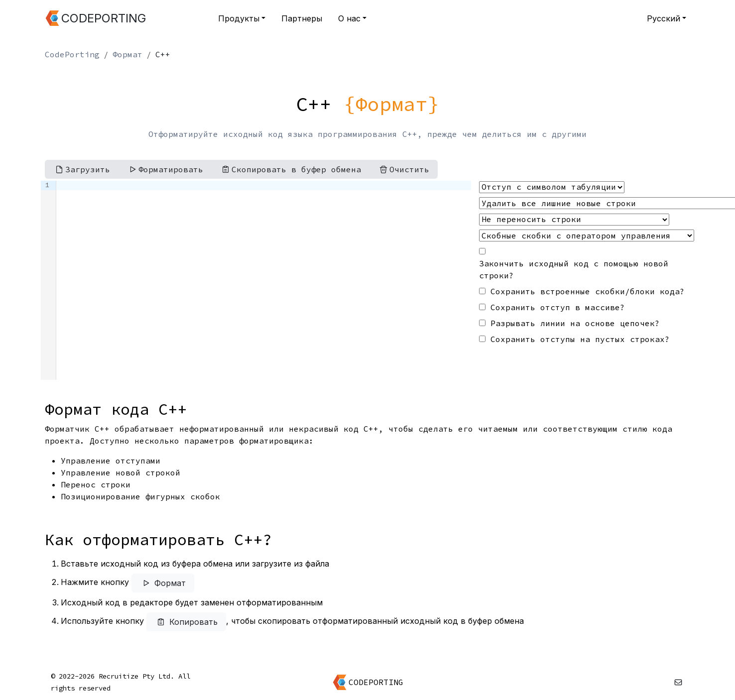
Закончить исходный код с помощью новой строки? (574, 269)
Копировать (186, 622)
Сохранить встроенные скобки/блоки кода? (588, 291)
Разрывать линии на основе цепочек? (575, 323)
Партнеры (302, 18)
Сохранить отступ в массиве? (558, 307)
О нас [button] (349, 18)
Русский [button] (664, 18)
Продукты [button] (239, 18)
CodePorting (72, 54)
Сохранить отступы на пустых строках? (580, 339)
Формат (127, 54)
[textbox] (264, 280)
